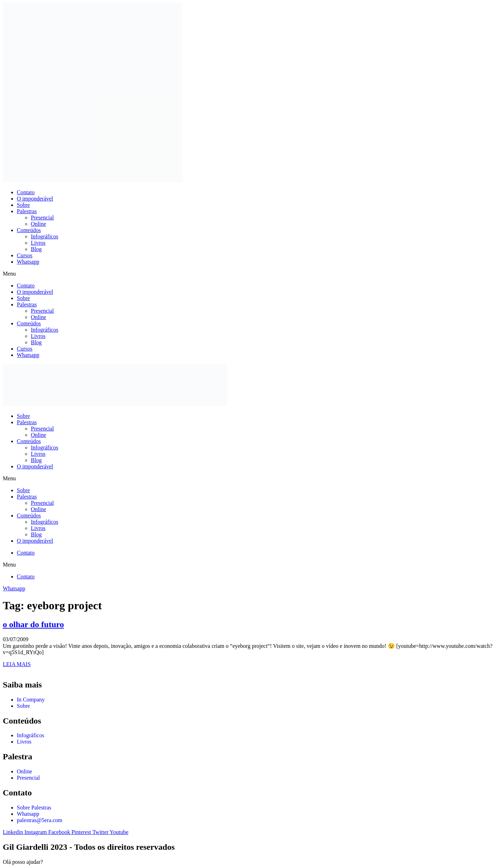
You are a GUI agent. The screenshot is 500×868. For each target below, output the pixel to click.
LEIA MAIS (17, 664)
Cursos (25, 255)
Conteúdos (29, 230)
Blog (36, 249)
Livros (38, 243)
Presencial (42, 218)
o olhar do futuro (33, 624)
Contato (26, 192)
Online (39, 224)
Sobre (23, 205)
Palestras (27, 211)
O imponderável (35, 199)
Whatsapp (28, 262)
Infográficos (44, 236)
